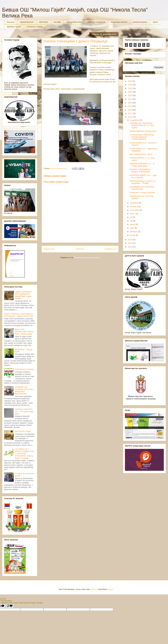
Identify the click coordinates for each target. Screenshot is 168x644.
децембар (134, 120)
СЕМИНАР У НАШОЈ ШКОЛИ (142, 193)
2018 (130, 110)
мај (132, 221)
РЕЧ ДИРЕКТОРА (74, 22)
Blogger (110, 589)
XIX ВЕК (57, 22)
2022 (130, 95)
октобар (134, 207)
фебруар (134, 232)
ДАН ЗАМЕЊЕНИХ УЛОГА (141, 154)
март (132, 228)
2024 (130, 88)
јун (131, 217)
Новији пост (49, 249)
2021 (130, 99)
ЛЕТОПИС (44, 22)
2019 (130, 106)
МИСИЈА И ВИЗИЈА (96, 22)
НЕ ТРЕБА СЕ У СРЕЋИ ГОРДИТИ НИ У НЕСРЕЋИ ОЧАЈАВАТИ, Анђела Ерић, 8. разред (24, 454)
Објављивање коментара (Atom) (87, 257)
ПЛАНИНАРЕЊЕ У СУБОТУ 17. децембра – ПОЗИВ (143, 182)
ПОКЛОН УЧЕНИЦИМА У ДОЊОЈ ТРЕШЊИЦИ (140, 171)
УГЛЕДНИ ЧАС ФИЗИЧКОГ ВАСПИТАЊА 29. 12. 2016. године (142, 125)
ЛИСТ (155, 22)
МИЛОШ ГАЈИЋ (14, 27)
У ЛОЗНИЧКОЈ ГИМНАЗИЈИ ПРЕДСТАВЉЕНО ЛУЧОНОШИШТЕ (142, 137)
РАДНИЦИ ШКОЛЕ (119, 22)
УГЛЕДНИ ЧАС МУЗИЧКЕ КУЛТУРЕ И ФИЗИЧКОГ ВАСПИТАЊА (25, 390)
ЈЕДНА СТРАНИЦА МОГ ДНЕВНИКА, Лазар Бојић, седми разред (23, 295)
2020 (130, 103)
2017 (130, 113)
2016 (130, 117)
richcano (94, 589)
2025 (130, 85)
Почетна (11, 22)
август (133, 214)
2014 (130, 243)
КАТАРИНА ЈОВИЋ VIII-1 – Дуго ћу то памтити (143, 176)
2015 (130, 240)
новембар (134, 203)
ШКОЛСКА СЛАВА (23, 431)
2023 (130, 92)
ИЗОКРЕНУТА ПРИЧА (25, 369)
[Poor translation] (10, 606)
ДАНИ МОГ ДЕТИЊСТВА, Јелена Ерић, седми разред (24, 332)
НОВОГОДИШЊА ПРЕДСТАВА (143, 131)
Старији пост (110, 249)
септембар (135, 210)
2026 (130, 81)
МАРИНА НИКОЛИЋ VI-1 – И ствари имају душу (24, 411)
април (133, 224)
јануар (133, 235)
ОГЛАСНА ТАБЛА (35, 27)
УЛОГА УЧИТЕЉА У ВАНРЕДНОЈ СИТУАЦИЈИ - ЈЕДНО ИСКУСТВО (19, 315)
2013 (130, 247)
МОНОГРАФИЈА (140, 22)
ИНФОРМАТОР (27, 22)
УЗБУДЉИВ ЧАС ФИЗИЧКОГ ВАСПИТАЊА (142, 188)
